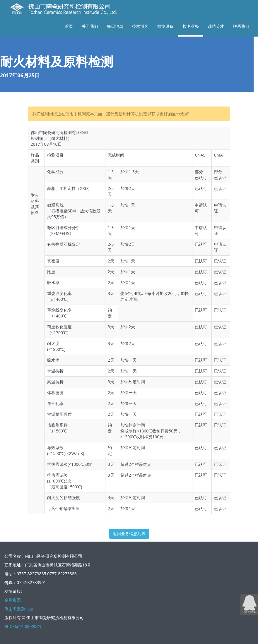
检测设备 (165, 26)
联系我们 (241, 26)
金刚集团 (13, 600)
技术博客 (140, 26)
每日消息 (115, 26)
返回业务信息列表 (129, 534)
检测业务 (191, 26)
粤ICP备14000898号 (23, 626)
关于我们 (90, 26)
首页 (69, 26)
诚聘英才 (216, 26)
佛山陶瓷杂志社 (19, 609)
